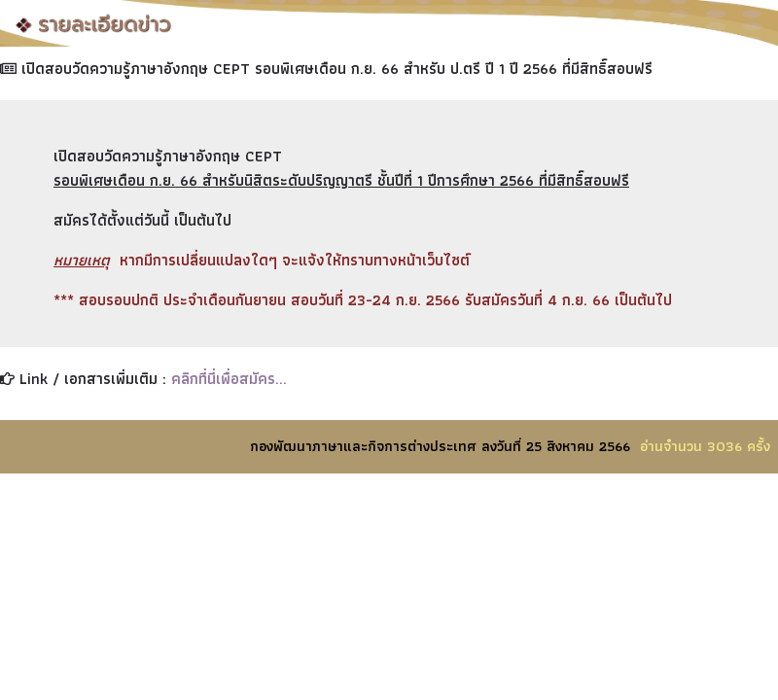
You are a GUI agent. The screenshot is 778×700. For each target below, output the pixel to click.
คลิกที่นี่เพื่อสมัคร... (229, 379)
